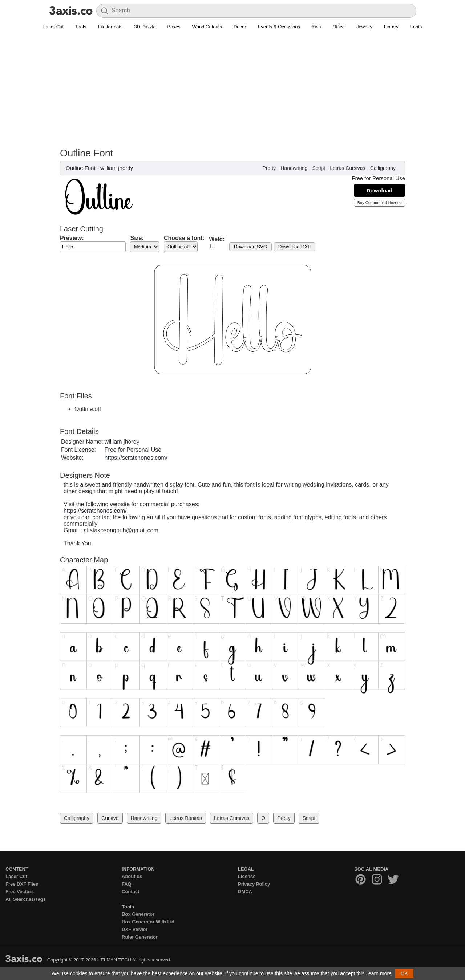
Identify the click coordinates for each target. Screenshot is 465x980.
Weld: (217, 239)
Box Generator (138, 914)
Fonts (416, 27)
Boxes (174, 27)
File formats (110, 27)
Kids (316, 27)
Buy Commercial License (380, 203)
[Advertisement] (232, 93)
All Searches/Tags (26, 899)
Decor (240, 27)
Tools (81, 27)
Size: (137, 238)
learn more (379, 973)
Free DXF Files (22, 884)
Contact (130, 892)
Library (391, 27)
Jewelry (364, 27)
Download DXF (295, 247)
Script (319, 168)
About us (132, 876)
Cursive (110, 818)
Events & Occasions (279, 27)
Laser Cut (53, 27)
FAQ (127, 884)
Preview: (72, 238)
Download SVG (250, 247)
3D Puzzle (145, 27)
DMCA (245, 892)
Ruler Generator (140, 937)
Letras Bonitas (186, 818)
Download (380, 190)
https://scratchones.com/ (136, 458)
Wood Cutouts (207, 27)
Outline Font (81, 168)
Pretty (269, 168)
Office (339, 27)
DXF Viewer (135, 929)
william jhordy (117, 168)
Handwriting (294, 168)
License (247, 876)
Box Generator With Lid (148, 922)
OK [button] (404, 973)
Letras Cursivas (347, 168)
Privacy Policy (254, 884)
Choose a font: (184, 238)
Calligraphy (383, 168)
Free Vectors (20, 892)
